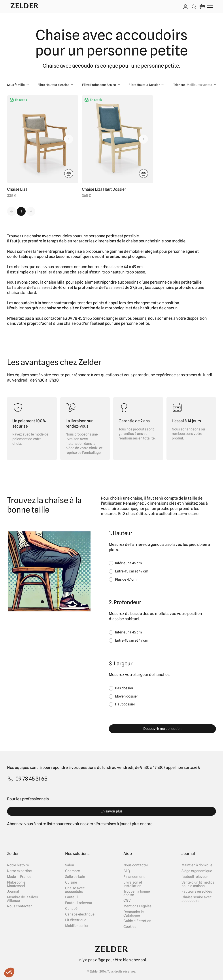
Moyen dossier (127, 696)
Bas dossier (124, 688)
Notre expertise (19, 871)
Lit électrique (76, 920)
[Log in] (185, 7)
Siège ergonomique (197, 871)
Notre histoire (18, 865)
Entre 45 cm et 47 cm (132, 571)
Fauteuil (72, 897)
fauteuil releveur (195, 877)
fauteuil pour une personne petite (120, 323)
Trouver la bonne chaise (137, 893)
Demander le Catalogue (134, 914)
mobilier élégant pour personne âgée (162, 251)
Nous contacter (19, 906)
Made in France (19, 877)
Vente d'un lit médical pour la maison (198, 884)
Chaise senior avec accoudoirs (197, 899)
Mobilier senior (77, 926)
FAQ (127, 871)
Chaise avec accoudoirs (75, 890)
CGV (127, 901)
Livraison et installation (133, 884)
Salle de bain (75, 877)
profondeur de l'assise (98, 287)
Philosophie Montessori (16, 884)
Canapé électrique (80, 914)
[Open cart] (202, 7)
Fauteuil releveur (79, 903)
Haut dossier (125, 704)
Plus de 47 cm (126, 579)
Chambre (73, 871)
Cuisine (71, 882)
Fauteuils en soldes (197, 891)
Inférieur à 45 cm (128, 563)
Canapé (71, 909)
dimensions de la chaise (117, 241)
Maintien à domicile (197, 865)
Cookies (130, 927)
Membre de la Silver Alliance (23, 899)
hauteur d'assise (103, 267)
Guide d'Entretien (137, 921)
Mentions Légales (137, 906)
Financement (134, 877)
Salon (70, 865)
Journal (13, 891)
